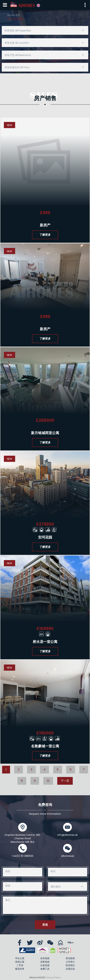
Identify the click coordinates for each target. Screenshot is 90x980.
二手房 (20, 965)
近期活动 (70, 969)
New (10, 125)
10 (48, 781)
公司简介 (70, 962)
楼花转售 (20, 969)
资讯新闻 (70, 958)
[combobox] (45, 30)
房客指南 (45, 962)
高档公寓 (20, 962)
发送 (45, 925)
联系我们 (70, 965)
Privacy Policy (54, 977)
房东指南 (45, 958)
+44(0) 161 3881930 (22, 856)
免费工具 (45, 969)
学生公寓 (20, 958)
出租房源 (45, 965)
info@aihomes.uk (68, 835)
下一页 (65, 781)
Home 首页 (14, 15)
